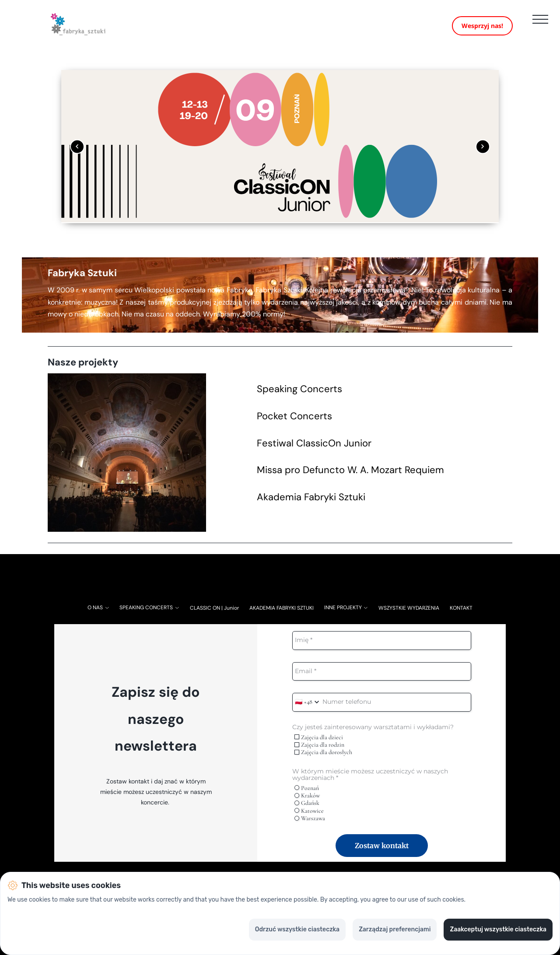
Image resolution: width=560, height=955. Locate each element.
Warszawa (310, 825)
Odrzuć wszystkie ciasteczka (297, 929)
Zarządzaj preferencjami (395, 929)
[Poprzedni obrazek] (77, 153)
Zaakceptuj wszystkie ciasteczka (498, 929)
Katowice (309, 817)
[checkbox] (297, 743)
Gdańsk (307, 809)
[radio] (297, 794)
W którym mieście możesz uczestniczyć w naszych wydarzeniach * (370, 781)
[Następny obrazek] (483, 153)
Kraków (307, 802)
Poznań (307, 794)
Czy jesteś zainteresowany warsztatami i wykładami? (373, 734)
